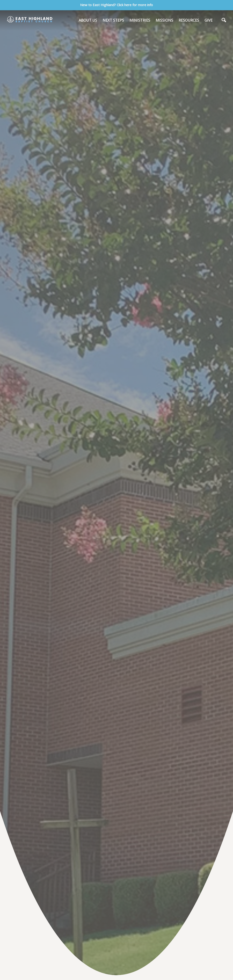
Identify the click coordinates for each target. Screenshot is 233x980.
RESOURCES (189, 20)
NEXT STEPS (113, 20)
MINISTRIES (140, 20)
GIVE (209, 20)
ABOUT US (88, 20)
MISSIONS (164, 20)
